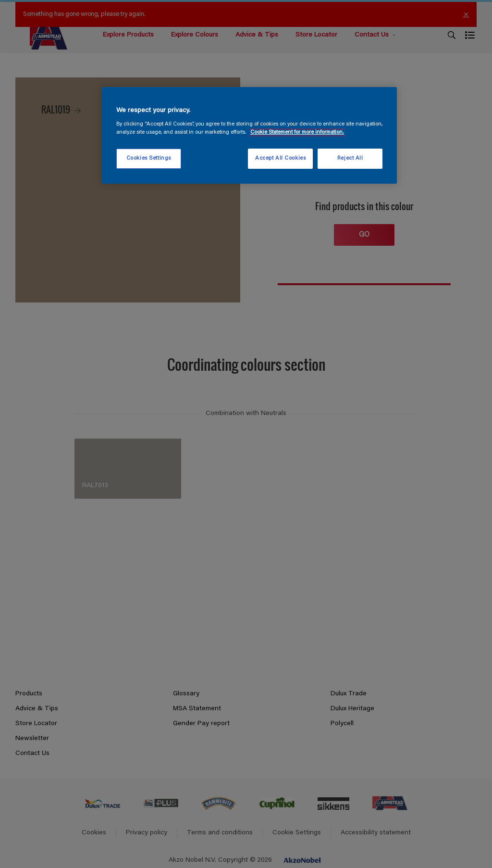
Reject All (350, 158)
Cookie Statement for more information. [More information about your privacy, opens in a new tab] (297, 132)
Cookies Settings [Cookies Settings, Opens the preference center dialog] (149, 158)
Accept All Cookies (280, 158)
